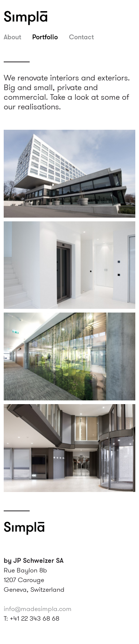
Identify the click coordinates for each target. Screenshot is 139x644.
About (12, 37)
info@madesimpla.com (38, 609)
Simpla (35, 18)
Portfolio (45, 37)
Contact (81, 37)
